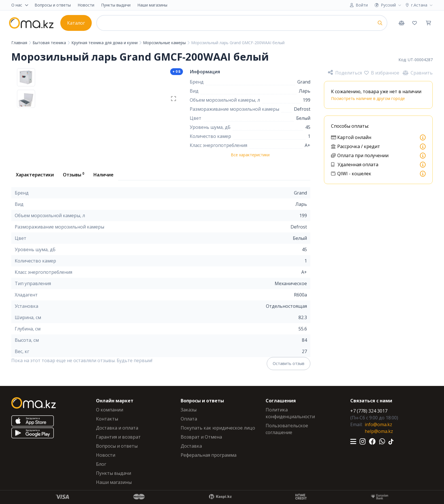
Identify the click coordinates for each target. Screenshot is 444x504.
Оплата (189, 419)
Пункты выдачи (116, 5)
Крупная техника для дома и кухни (105, 43)
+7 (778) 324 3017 (369, 411)
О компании (110, 410)
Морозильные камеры (165, 43)
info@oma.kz (378, 424)
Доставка (191, 446)
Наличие (103, 175)
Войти (362, 5)
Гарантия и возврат (118, 437)
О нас (20, 5)
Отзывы (74, 174)
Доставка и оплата (117, 428)
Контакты (107, 419)
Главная (20, 43)
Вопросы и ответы (53, 5)
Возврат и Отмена (201, 437)
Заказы (189, 410)
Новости (86, 5)
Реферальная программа (209, 455)
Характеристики (35, 175)
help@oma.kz (379, 431)
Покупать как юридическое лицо (218, 428)
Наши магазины (152, 5)
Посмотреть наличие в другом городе (368, 98)
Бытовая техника (50, 43)
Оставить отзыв (289, 363)
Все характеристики (250, 155)
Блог (101, 464)
